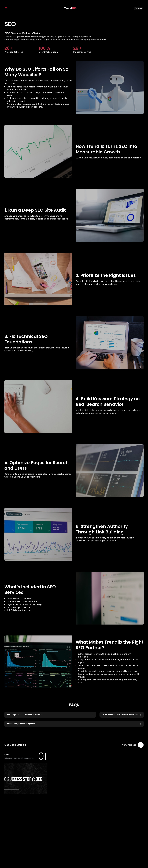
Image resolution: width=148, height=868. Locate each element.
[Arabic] (138, 8)
